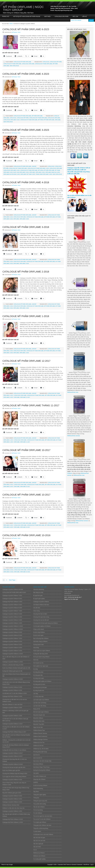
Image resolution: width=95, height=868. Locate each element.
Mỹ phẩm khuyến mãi (39, 715)
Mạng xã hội (37, 709)
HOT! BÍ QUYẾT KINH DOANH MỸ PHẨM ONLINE (27, 17)
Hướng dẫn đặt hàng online (41, 654)
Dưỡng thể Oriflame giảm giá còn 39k (12, 671)
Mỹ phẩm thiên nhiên (39, 721)
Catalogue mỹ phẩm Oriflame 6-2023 (26, 29)
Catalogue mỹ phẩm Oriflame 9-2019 (12, 632)
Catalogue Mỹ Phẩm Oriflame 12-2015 (13, 819)
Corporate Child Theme (64, 865)
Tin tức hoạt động (38, 810)
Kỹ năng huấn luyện (39, 678)
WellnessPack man (73, 392)
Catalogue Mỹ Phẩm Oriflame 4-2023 (26, 74)
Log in (92, 865)
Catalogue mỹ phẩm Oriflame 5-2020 (12, 617)
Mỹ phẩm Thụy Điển (39, 724)
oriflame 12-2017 (25, 397)
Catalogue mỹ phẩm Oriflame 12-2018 (13, 654)
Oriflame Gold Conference (40, 736)
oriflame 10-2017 (25, 487)
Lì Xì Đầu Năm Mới (38, 697)
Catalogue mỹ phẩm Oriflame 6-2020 (12, 614)
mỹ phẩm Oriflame (49, 120)
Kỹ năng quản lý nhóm (39, 684)
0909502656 (68, 593)
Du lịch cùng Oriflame (39, 632)
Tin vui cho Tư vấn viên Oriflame (42, 819)
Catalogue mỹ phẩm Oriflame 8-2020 (12, 608)
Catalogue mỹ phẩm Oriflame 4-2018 (26, 182)
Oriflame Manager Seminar (40, 740)
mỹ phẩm (40, 120)
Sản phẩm (36, 773)
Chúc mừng (36, 611)
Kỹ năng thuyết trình (39, 691)
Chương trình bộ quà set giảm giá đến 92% (14, 767)
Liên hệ (84, 17)
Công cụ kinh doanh (39, 629)
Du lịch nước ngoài (38, 635)
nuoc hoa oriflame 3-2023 (21, 172)
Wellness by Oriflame (39, 853)
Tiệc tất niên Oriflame (39, 807)
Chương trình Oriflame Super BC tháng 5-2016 (15, 774)
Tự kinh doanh (37, 831)
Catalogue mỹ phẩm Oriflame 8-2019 (12, 635)
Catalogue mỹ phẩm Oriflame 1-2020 (12, 623)
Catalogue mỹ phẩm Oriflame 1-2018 (26, 316)
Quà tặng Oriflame (38, 764)
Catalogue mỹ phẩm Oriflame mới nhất (13, 589)
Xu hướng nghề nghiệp (39, 859)
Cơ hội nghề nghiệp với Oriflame (42, 626)
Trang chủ (6, 17)
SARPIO (36, 782)
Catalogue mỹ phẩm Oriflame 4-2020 (12, 620)
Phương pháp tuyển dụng (40, 752)
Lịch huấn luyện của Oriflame (41, 700)
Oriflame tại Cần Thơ (39, 743)
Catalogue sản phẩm (62, 17)
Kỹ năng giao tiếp (38, 675)
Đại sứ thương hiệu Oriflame (41, 638)
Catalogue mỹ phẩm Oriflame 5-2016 (12, 780)
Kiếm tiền (36, 660)
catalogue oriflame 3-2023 (12, 170)
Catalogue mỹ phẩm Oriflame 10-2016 (26, 535)
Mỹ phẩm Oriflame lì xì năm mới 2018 (12, 705)
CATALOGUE (46, 62)
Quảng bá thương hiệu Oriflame (42, 770)
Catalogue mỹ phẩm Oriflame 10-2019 (13, 629)
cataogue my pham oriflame (43, 64)
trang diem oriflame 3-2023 (44, 174)
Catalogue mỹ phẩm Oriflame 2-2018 (26, 272)
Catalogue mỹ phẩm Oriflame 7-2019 (12, 638)
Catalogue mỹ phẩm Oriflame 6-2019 (12, 641)
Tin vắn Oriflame (38, 813)
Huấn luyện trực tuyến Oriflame (42, 651)
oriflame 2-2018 (24, 308)
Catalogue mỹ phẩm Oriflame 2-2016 (12, 802)
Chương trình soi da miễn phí (41, 620)
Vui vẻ (35, 850)
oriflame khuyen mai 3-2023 (12, 174)
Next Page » (13, 580)
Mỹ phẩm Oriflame (37, 116)
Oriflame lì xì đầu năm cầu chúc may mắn (13, 808)
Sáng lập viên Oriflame (39, 779)
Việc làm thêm (37, 847)
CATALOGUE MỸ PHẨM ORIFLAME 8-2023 (14, 592)
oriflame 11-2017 (25, 442)
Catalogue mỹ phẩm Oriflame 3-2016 (12, 799)
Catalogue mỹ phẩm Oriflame (22, 62)
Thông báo (36, 798)
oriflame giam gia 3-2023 (53, 172)
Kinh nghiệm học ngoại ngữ (41, 666)
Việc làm (75, 17)
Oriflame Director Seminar (40, 733)
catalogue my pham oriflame (12, 64)
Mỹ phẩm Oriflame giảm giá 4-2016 (12, 793)
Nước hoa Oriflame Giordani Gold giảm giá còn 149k (16, 668)
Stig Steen (36, 792)
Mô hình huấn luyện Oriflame (41, 712)
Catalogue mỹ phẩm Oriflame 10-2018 (13, 679)
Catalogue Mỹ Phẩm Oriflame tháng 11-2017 (31, 405)
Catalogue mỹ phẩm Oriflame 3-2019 (12, 651)
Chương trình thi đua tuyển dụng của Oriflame (45, 623)
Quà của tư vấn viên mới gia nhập (42, 761)
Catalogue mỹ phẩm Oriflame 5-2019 (12, 645)
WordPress (86, 865)
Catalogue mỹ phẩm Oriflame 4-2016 (12, 796)
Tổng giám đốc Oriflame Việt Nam (42, 825)
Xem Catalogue (14, 66)
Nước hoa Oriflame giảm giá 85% (11, 770)
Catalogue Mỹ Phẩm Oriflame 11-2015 (13, 822)
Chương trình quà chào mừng (41, 617)
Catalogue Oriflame (28, 64)
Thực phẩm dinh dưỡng (40, 804)
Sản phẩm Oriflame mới (40, 776)
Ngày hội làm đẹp (38, 727)
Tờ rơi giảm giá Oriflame (40, 822)
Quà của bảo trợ (38, 758)
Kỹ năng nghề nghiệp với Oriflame (42, 681)
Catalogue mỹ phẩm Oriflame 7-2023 (12, 596)
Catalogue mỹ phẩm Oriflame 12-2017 (26, 361)
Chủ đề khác (37, 608)
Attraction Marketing (39, 589)
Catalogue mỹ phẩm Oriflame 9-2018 (12, 687)
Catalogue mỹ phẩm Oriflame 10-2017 (26, 450)
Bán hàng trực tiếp (38, 592)
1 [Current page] (4, 580)
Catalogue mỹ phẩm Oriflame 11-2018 (13, 662)
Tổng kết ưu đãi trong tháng (41, 828)
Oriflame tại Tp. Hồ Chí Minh (41, 749)
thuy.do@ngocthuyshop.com (72, 595)
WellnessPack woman (74, 436)
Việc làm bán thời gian (39, 838)
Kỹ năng (36, 669)
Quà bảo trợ (37, 755)
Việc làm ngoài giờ (38, 844)
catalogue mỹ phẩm (56, 62)
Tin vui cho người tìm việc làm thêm (43, 816)
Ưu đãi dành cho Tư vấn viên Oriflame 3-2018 (15, 693)
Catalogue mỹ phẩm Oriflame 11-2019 (13, 626)
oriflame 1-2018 (24, 353)
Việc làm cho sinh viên (39, 841)
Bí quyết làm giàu (38, 596)
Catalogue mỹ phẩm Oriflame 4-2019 (12, 648)
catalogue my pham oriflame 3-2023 (38, 168)
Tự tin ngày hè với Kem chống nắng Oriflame (14, 777)
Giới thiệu (47, 17)
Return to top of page (7, 865)
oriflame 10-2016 (25, 572)
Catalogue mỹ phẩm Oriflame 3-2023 (26, 130)
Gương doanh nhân (38, 645)
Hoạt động (36, 648)
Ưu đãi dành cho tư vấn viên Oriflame (43, 834)
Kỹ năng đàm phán (38, 672)
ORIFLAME (58, 120)
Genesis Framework (77, 865)
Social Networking (38, 789)
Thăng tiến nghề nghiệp (40, 795)
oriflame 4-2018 (24, 219)
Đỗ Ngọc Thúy (16, 32)
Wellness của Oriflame (39, 856)
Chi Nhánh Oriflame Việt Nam (41, 605)
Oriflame (70, 473)
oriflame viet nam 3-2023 (28, 174)
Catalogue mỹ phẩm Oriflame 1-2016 (12, 811)
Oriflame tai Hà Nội (38, 746)
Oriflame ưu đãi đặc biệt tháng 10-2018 (13, 665)
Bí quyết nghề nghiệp (39, 599)
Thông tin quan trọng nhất (40, 801)
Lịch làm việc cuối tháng (40, 703)
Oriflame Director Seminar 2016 (11, 805)
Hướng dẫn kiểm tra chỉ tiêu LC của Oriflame (14, 750)
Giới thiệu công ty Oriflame (40, 641)
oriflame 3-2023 (40, 172)
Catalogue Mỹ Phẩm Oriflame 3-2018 (26, 227)
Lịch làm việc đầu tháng (40, 706)
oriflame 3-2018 (24, 263)
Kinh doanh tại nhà (38, 663)
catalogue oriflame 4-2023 (12, 120)
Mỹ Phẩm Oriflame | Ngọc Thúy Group (23, 8)
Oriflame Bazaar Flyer (39, 730)
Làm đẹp (34, 166)
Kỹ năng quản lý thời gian (40, 687)
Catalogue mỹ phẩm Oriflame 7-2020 (12, 611)
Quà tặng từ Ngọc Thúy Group (41, 767)
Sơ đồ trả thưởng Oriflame (40, 785)
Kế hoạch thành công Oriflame (41, 657)
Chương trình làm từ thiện (40, 614)
